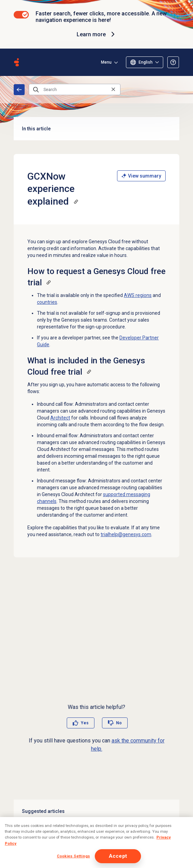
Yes (85, 723)
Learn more (97, 34)
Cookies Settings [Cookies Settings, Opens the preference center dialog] (73, 856)
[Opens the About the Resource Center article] (173, 62)
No (119, 723)
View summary (141, 176)
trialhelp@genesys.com (126, 534)
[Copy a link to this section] (76, 202)
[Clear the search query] (113, 89)
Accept (118, 856)
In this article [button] (96, 129)
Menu (106, 62)
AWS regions (138, 295)
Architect (60, 418)
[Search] (75, 90)
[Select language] (145, 62)
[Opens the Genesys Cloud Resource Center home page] (16, 62)
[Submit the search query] (36, 90)
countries (47, 302)
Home (19, 90)
